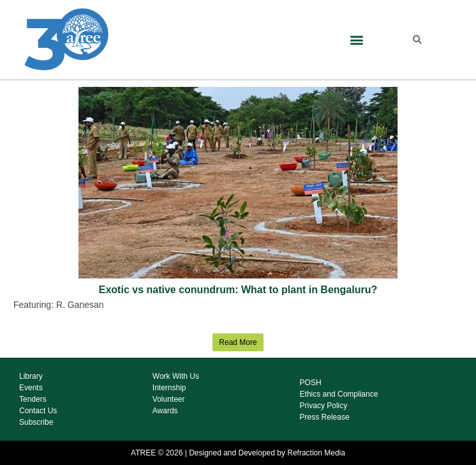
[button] (357, 40)
